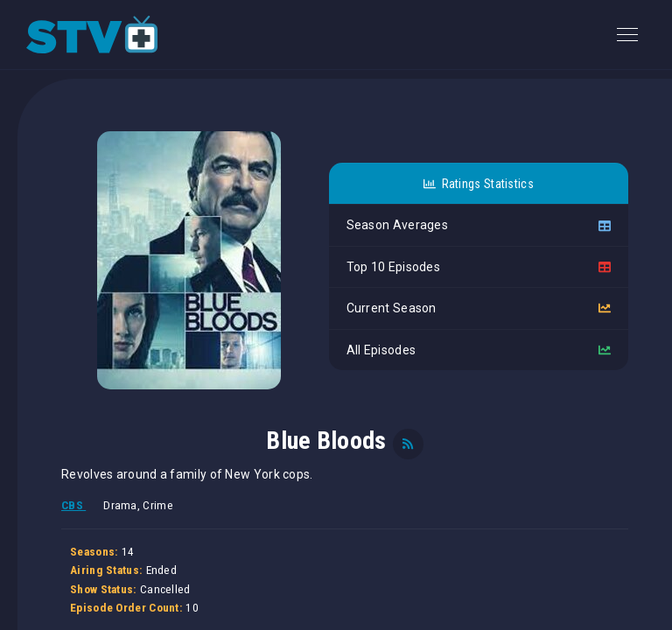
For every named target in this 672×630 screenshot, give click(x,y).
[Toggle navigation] (627, 35)
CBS (73, 505)
